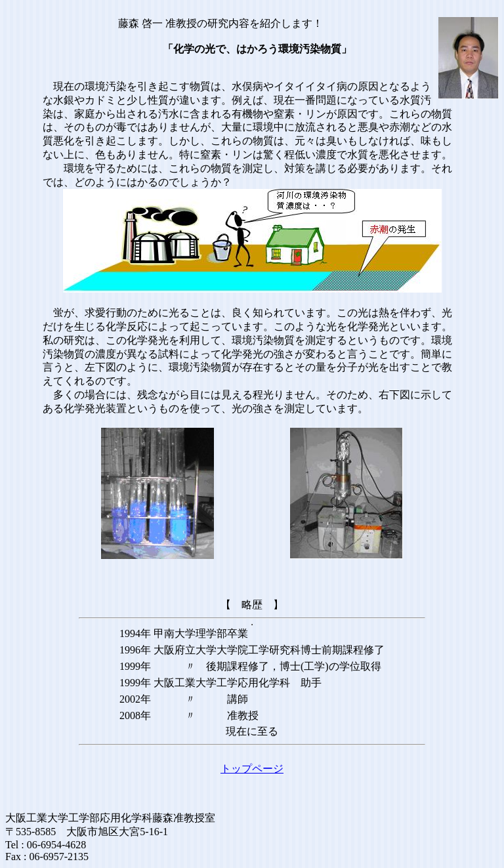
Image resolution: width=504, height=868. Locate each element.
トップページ (252, 769)
